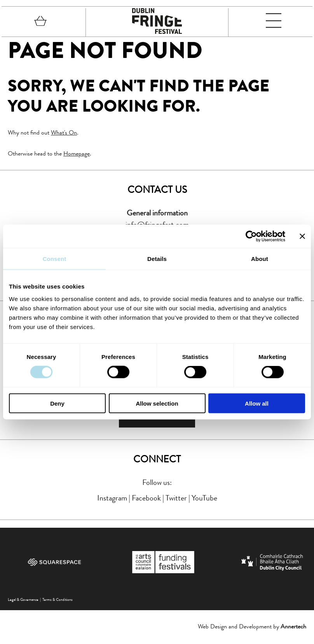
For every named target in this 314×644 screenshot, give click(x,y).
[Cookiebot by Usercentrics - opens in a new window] (251, 236)
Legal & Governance (23, 601)
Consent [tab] (55, 259)
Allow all (257, 403)
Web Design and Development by (252, 627)
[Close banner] (302, 236)
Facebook (146, 499)
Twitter (176, 499)
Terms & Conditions (58, 601)
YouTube (204, 499)
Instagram (112, 499)
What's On (64, 132)
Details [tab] (157, 259)
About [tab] (260, 259)
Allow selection (157, 403)
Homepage (77, 153)
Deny (57, 403)
